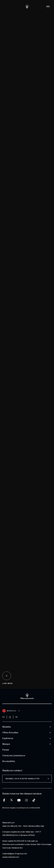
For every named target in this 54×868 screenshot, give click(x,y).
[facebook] (4, 800)
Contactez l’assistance (14, 756)
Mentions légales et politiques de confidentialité (21, 808)
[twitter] (12, 800)
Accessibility (9, 761)
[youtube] (19, 800)
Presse (6, 750)
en (3, 717)
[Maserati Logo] (27, 6)
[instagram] (26, 800)
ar (17, 717)
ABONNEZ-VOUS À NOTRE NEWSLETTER (22, 779)
